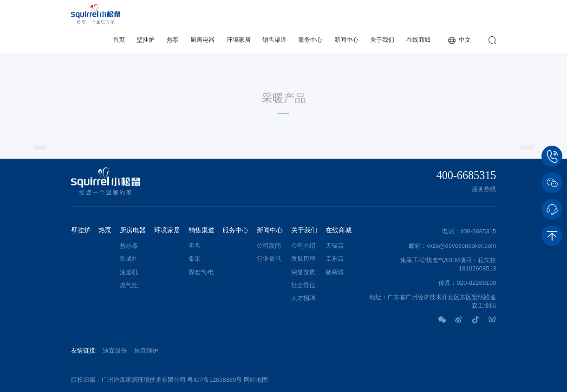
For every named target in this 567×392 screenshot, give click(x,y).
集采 (195, 259)
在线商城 (418, 40)
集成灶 (129, 259)
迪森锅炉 (146, 350)
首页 (119, 40)
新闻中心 (346, 40)
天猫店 (335, 246)
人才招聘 (303, 298)
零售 (195, 246)
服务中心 (310, 40)
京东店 (335, 259)
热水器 (129, 246)
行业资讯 (269, 259)
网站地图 (256, 380)
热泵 (173, 40)
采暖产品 (422, 63)
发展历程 (303, 259)
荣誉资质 (303, 272)
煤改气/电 (202, 272)
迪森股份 (115, 350)
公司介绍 (303, 246)
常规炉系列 (481, 64)
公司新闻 (269, 246)
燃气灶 (129, 285)
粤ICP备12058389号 (215, 380)
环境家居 (239, 40)
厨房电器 (202, 40)
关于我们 (382, 40)
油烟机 (129, 272)
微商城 (335, 272)
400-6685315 (466, 175)
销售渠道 (274, 40)
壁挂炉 (146, 40)
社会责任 (303, 285)
